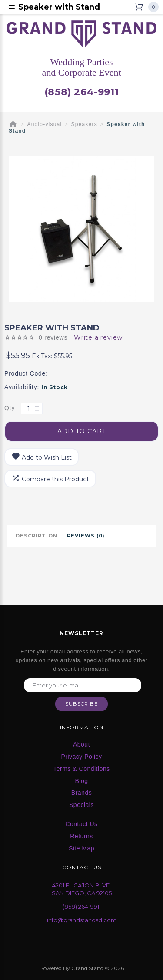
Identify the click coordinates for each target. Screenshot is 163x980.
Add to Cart (82, 431)
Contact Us (81, 824)
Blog (81, 781)
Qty (10, 408)
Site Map (81, 848)
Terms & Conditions (81, 769)
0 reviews (53, 337)
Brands (81, 793)
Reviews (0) (86, 536)
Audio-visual (45, 124)
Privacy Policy (81, 757)
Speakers (84, 124)
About (81, 744)
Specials (81, 805)
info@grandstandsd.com (82, 920)
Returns (81, 836)
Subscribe (81, 704)
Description (37, 536)
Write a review (98, 337)
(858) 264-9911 (81, 92)
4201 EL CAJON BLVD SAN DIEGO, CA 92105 (82, 889)
